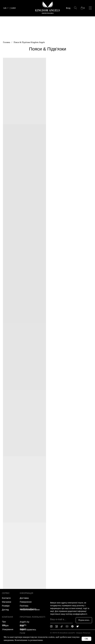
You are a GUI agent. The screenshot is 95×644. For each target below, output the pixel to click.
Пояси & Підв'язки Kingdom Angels (29, 42)
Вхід (68, 8)
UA (5, 8)
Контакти (6, 598)
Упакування (8, 629)
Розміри (6, 606)
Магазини (7, 602)
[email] (61, 619)
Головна (7, 42)
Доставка (24, 598)
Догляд (5, 610)
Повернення (26, 602)
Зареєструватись (28, 630)
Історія (5, 626)
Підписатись (84, 620)
